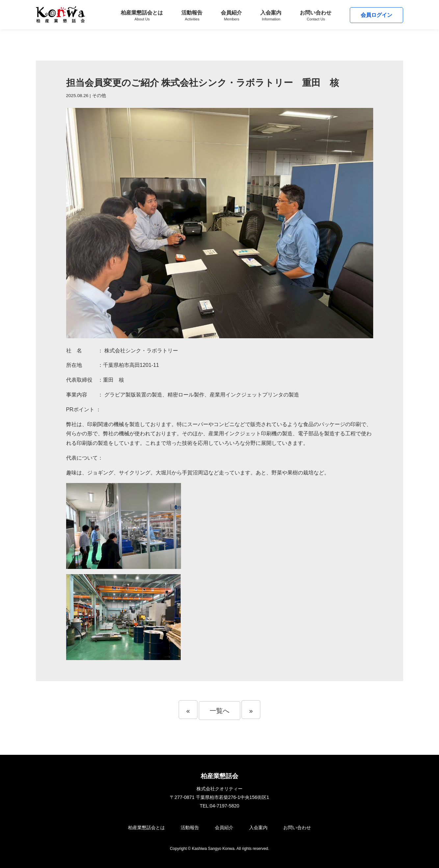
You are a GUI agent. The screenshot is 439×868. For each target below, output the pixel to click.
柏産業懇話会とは (142, 15)
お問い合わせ (316, 15)
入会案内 (271, 15)
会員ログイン (376, 15)
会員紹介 (231, 15)
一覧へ (220, 711)
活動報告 (192, 15)
